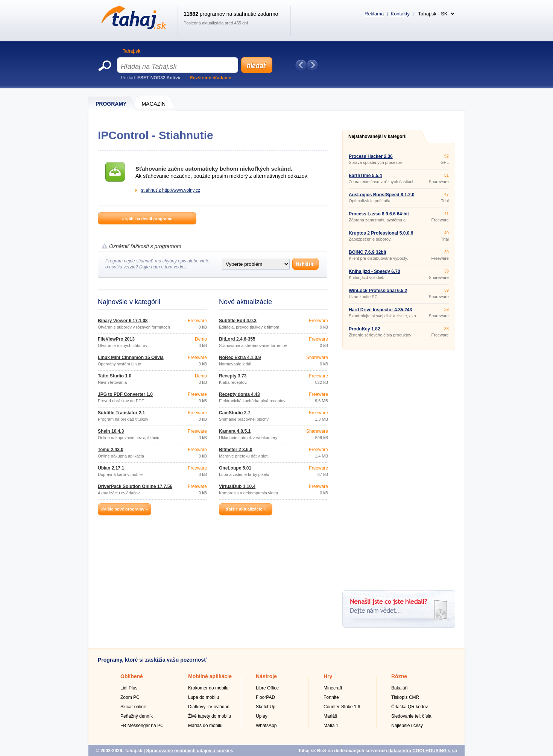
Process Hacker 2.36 (371, 156)
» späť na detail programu (147, 219)
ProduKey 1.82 (364, 329)
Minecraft (333, 688)
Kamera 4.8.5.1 (235, 431)
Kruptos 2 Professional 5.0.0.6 (381, 233)
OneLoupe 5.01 (235, 468)
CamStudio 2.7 (235, 413)
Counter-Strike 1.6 (342, 707)
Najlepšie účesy (407, 726)
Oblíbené (132, 676)
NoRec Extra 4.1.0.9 (240, 358)
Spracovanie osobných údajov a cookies (189, 751)
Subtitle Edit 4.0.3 (238, 321)
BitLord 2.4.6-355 (237, 339)
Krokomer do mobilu (208, 688)
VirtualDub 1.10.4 (237, 486)
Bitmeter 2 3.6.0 (236, 450)
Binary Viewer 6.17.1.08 (123, 321)
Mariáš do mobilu (205, 726)
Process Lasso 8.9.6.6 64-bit (379, 214)
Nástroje (266, 676)
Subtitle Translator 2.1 (121, 413)
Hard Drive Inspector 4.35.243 (380, 310)
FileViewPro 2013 (116, 339)
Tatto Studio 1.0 (115, 376)
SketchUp (266, 707)
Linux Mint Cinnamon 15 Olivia (131, 358)
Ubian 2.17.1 (111, 468)
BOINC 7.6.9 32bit (368, 252)
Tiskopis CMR (405, 697)
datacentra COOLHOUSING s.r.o (423, 751)
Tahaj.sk (131, 51)
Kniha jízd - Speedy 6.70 (374, 271)
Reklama (374, 14)
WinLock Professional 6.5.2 (378, 291)
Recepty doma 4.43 (239, 394)
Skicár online (133, 707)
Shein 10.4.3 (111, 431)
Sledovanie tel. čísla (411, 716)
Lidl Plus (129, 688)
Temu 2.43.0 (111, 450)
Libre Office (267, 688)
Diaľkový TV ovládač (209, 707)
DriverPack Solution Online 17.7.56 (135, 486)
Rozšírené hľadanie (210, 78)
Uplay (262, 716)
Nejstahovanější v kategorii (378, 136)
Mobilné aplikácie (210, 676)
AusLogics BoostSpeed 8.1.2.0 (382, 195)
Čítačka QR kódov (409, 707)
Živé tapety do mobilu (210, 716)
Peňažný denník (137, 716)
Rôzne (399, 676)
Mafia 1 (331, 726)
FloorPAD (265, 697)
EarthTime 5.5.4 (365, 176)
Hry (328, 676)
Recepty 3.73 (233, 376)
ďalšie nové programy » (125, 509)
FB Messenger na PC (142, 726)
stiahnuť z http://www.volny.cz (171, 190)
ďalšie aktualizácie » (246, 509)
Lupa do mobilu (204, 697)
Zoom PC (130, 697)
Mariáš (330, 716)
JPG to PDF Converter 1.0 (125, 394)
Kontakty (400, 14)
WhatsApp (266, 726)
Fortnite (331, 697)
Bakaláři (399, 688)
